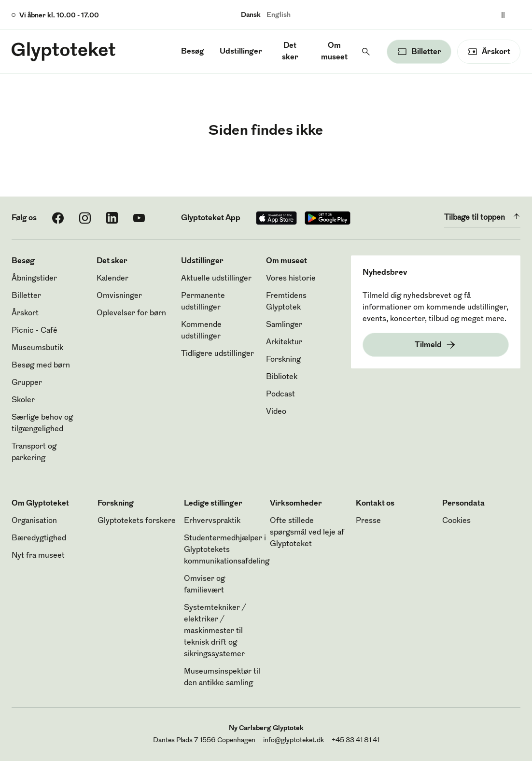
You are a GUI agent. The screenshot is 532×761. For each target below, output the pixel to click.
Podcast (280, 395)
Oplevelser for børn (131, 313)
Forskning (283, 360)
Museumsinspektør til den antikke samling (222, 677)
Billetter (26, 296)
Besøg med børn (41, 366)
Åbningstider (34, 279)
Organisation (34, 521)
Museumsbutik (37, 348)
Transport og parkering (34, 452)
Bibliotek (282, 377)
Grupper (27, 383)
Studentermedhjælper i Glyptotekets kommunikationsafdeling (227, 550)
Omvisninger (119, 296)
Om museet (334, 52)
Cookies (456, 521)
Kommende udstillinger (201, 331)
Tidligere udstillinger (217, 354)
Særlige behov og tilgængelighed (42, 423)
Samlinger (284, 325)
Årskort (25, 313)
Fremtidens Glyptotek (286, 302)
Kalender (112, 279)
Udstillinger (241, 52)
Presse (368, 521)
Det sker (290, 52)
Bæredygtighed (39, 538)
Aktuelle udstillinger (216, 279)
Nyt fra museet (38, 556)
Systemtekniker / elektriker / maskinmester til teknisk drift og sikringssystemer (215, 631)
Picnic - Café (35, 331)
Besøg (193, 52)
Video (276, 412)
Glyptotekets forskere (137, 521)
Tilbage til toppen (482, 216)
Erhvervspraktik (212, 521)
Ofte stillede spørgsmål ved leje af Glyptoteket (307, 533)
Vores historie (291, 279)
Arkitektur (284, 342)
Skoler (23, 400)
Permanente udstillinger (203, 302)
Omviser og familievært (204, 585)
